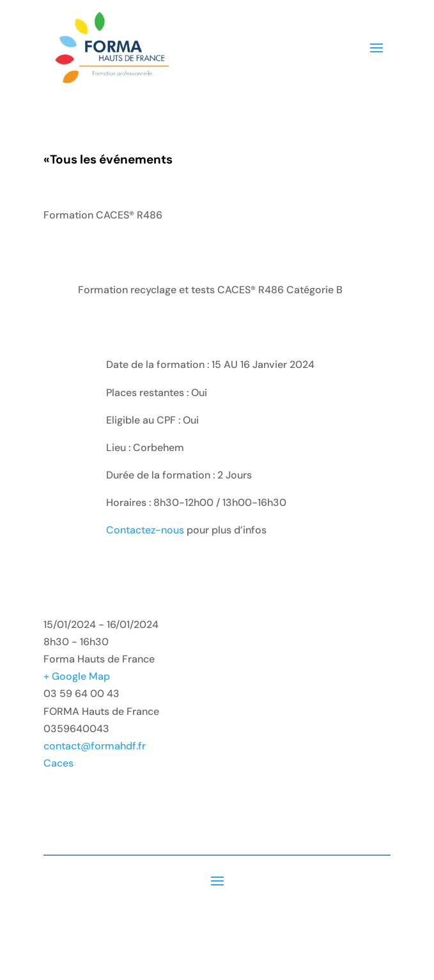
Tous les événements (108, 159)
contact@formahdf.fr (95, 746)
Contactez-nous (145, 530)
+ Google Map (77, 676)
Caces (58, 763)
